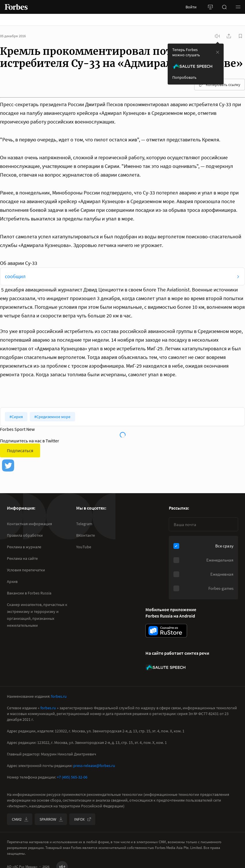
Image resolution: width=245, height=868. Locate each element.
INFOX (83, 819)
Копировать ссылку (220, 85)
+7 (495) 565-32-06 (72, 777)
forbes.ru (59, 696)
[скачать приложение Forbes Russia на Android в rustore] (166, 631)
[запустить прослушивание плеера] (217, 36)
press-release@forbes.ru (94, 766)
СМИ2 (20, 819)
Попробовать (184, 77)
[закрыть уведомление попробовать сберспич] (218, 52)
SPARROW (51, 819)
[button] (238, 7)
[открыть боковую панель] (210, 7)
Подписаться (20, 450)
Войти (191, 7)
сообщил (15, 276)
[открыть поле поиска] (224, 7)
